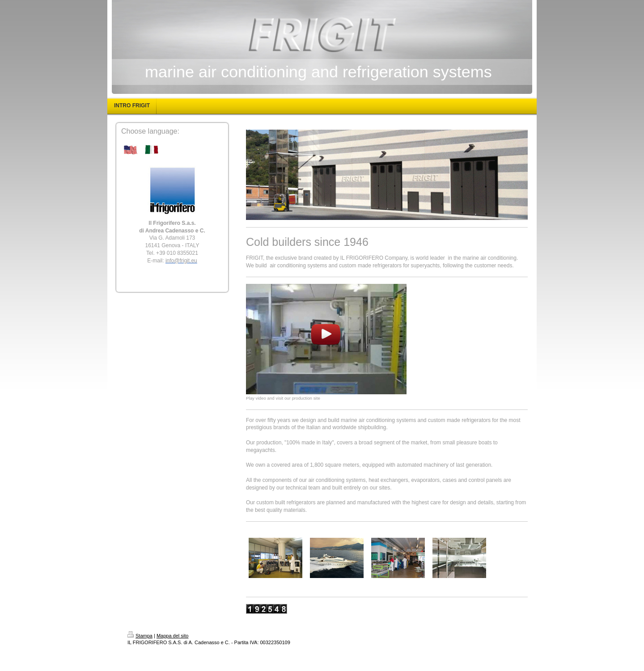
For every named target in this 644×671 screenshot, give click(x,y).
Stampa (140, 636)
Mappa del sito (173, 636)
